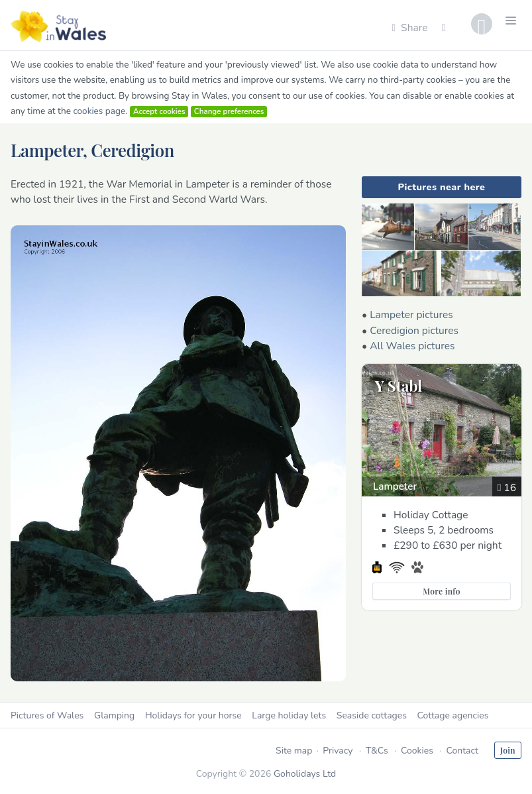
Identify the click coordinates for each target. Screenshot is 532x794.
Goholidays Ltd (305, 774)
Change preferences (229, 111)
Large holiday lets (289, 715)
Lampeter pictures (411, 314)
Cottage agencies (453, 715)
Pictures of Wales (47, 715)
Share (409, 28)
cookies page (99, 111)
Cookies (417, 751)
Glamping (114, 715)
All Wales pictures (412, 346)
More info (442, 591)
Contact (462, 751)
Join (508, 750)
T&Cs (377, 751)
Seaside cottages (372, 715)
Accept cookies (159, 111)
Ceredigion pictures (414, 330)
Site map (294, 751)
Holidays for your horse (193, 715)
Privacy (338, 751)
